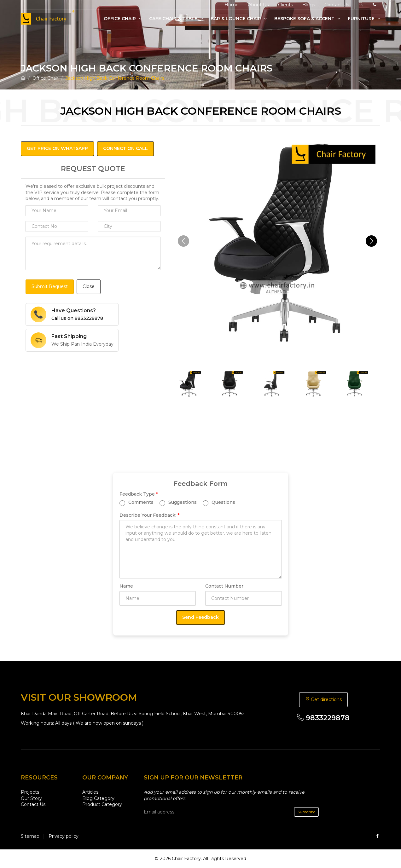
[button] (371, 241)
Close (89, 286)
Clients (285, 5)
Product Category (102, 804)
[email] (231, 812)
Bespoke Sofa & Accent (307, 19)
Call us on (77, 318)
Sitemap (30, 836)
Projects (30, 792)
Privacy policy (64, 836)
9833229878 (323, 718)
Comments (137, 502)
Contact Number (224, 586)
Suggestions (178, 502)
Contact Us (337, 5)
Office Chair (123, 19)
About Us (258, 5)
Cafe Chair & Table (176, 19)
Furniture (364, 19)
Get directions (323, 699)
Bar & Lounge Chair (239, 19)
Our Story (31, 798)
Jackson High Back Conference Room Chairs (115, 78)
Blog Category (98, 798)
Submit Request (50, 286)
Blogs (309, 5)
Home (232, 5)
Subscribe (306, 812)
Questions (219, 502)
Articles (90, 792)
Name (126, 586)
